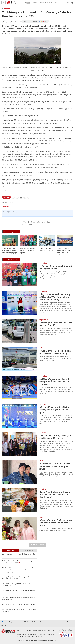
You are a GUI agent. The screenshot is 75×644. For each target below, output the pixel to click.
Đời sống (7, 8)
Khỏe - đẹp (50, 622)
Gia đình (42, 461)
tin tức (12, 202)
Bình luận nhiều (28, 550)
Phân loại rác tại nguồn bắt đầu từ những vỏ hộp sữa (28, 251)
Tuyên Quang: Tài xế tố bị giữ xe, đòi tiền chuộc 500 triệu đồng (55, 352)
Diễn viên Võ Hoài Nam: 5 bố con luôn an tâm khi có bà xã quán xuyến (55, 466)
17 (18, 563)
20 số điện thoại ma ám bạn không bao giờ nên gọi (19, 605)
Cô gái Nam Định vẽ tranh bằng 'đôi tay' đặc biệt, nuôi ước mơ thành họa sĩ (55, 494)
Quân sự (68, 622)
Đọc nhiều (11, 550)
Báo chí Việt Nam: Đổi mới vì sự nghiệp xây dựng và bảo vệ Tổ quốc (55, 410)
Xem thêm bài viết (37, 545)
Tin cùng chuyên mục (11, 259)
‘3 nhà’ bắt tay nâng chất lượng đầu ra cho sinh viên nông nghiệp (9, 251)
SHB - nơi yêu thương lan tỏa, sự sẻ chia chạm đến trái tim (55, 437)
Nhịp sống (43, 263)
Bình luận (6, 197)
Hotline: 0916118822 (45, 3)
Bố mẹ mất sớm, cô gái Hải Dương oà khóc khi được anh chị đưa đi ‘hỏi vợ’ (56, 523)
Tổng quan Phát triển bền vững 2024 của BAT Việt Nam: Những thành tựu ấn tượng (55, 297)
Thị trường (44, 320)
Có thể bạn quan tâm (11, 232)
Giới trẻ (42, 622)
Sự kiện (4, 625)
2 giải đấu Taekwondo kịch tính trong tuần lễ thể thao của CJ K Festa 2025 (54, 382)
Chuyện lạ (60, 622)
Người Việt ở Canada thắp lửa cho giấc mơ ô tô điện (56, 324)
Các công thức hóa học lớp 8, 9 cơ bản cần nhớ (17, 591)
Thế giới (26, 622)
